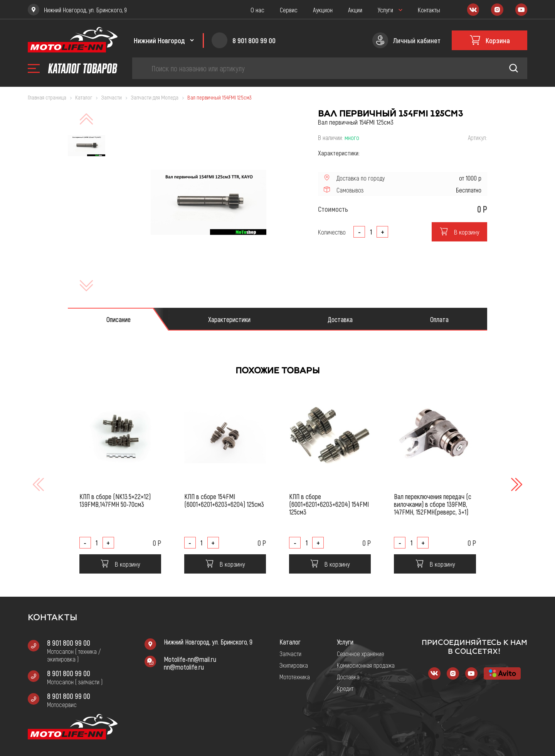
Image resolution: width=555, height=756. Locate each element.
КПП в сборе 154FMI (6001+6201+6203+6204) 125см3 (224, 500)
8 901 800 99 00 (69, 643)
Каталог (290, 642)
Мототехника (295, 677)
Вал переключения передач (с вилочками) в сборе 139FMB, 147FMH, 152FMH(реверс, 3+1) (433, 504)
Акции (355, 10)
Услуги (385, 10)
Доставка (348, 677)
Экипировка (294, 665)
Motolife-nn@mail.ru (190, 659)
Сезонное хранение (361, 653)
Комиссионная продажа (366, 665)
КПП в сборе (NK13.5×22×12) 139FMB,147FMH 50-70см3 (115, 500)
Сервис (289, 10)
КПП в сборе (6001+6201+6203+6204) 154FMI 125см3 (329, 504)
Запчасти (290, 653)
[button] (516, 484)
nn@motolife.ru (184, 667)
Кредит (345, 688)
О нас (257, 10)
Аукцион (323, 10)
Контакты (429, 10)
